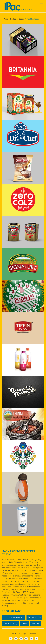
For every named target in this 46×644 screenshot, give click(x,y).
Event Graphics (34, 617)
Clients (25, 623)
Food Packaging (10, 623)
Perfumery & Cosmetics (13, 617)
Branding (36, 623)
